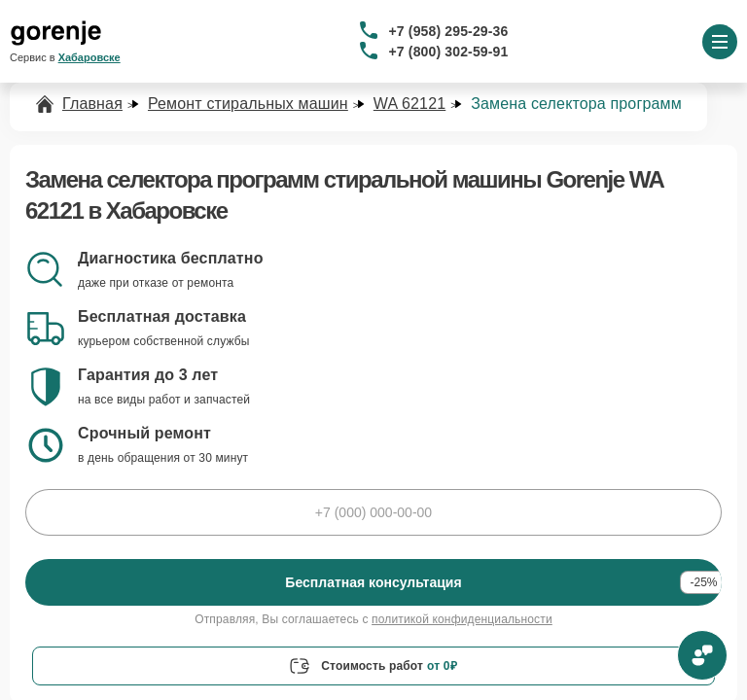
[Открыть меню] (720, 42)
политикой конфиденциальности (462, 619)
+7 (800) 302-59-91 (449, 52)
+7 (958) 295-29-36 (449, 31)
